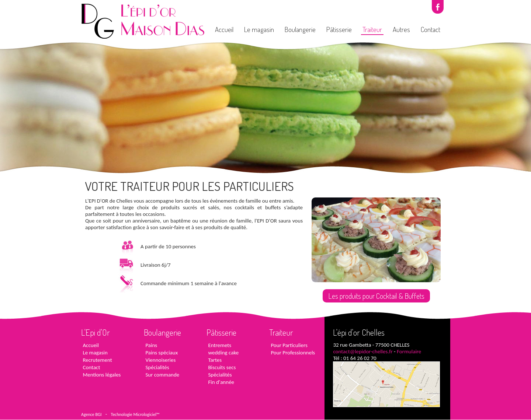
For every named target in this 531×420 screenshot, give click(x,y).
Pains (150, 345)
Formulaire (409, 351)
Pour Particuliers (288, 345)
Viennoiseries (160, 360)
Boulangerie (300, 29)
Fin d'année (220, 382)
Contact (431, 29)
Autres (401, 29)
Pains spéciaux (161, 353)
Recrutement (97, 360)
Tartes (214, 360)
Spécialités (157, 367)
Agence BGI (91, 414)
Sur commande (162, 375)
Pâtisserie (339, 29)
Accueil (224, 29)
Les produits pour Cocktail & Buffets (376, 296)
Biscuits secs (221, 367)
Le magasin (259, 29)
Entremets (219, 345)
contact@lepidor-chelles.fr (363, 351)
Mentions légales (101, 375)
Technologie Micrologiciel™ (135, 414)
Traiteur (372, 29)
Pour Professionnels (292, 353)
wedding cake (223, 353)
